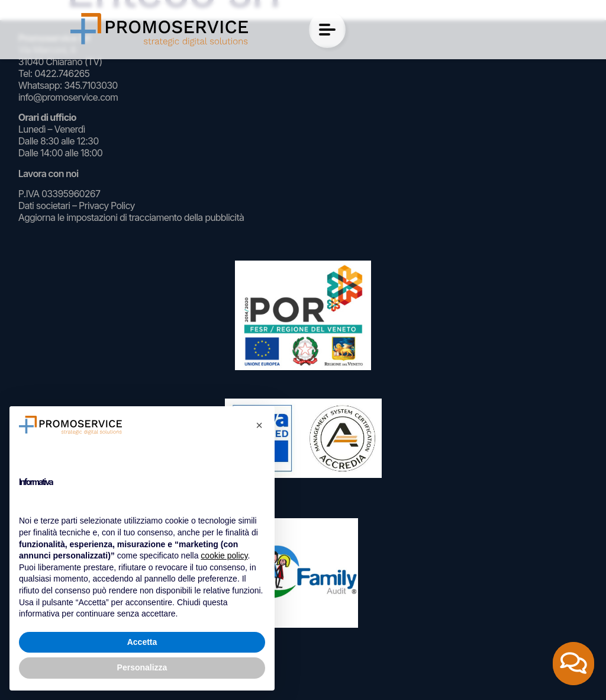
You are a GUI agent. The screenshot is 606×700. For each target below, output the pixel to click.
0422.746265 (62, 73)
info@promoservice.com (68, 97)
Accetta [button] (142, 642)
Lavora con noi (49, 174)
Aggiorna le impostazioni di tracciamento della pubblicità (131, 217)
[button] (259, 425)
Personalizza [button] (142, 667)
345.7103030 (91, 85)
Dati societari (44, 205)
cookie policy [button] (224, 555)
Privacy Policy (107, 205)
